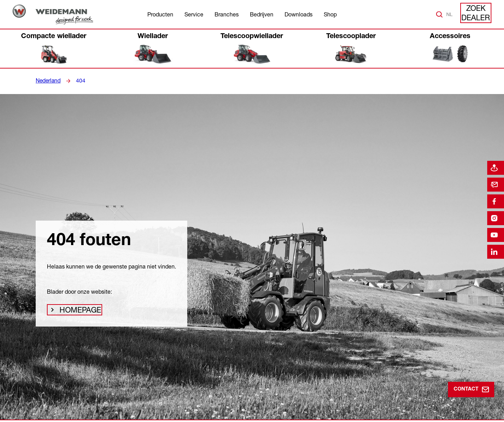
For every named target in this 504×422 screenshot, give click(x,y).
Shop (330, 14)
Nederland (47, 81)
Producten (160, 14)
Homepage (78, 312)
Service (194, 14)
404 (78, 81)
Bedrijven (262, 14)
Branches (227, 14)
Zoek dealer (476, 14)
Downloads (299, 14)
